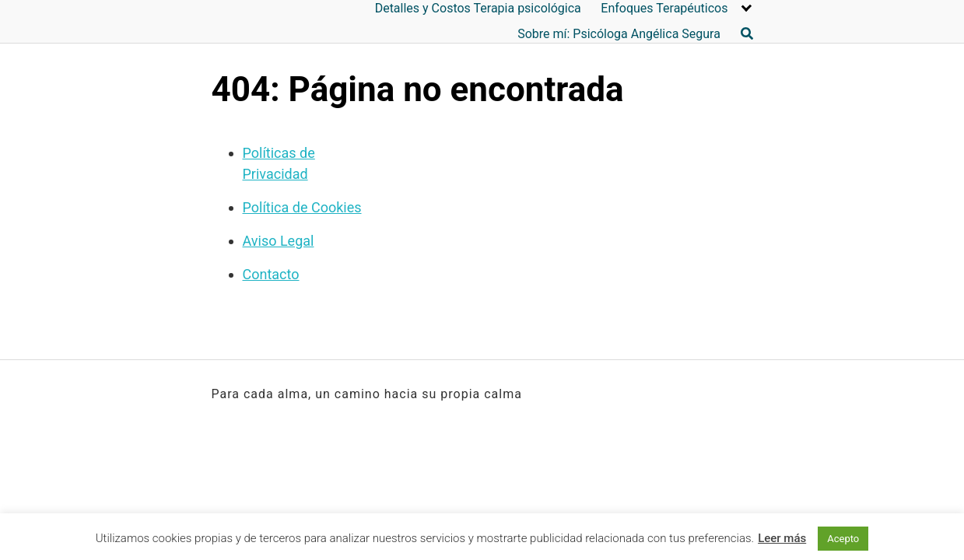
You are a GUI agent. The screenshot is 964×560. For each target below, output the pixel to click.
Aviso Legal (279, 241)
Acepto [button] (843, 539)
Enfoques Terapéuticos (664, 8)
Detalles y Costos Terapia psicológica (478, 8)
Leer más (782, 538)
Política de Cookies (302, 207)
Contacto (271, 274)
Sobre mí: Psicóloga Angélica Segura (619, 34)
